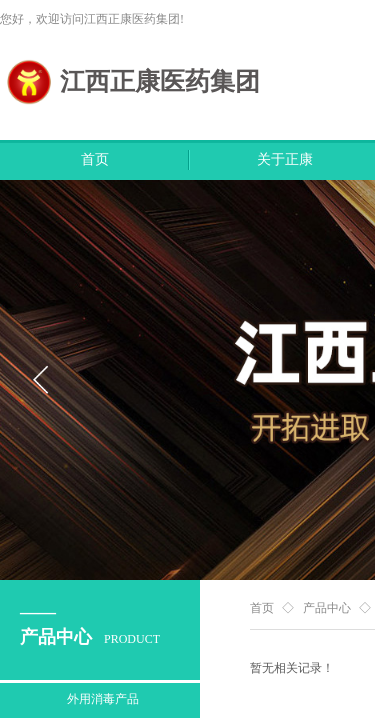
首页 (95, 159)
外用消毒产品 (103, 699)
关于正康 (285, 159)
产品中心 (327, 608)
